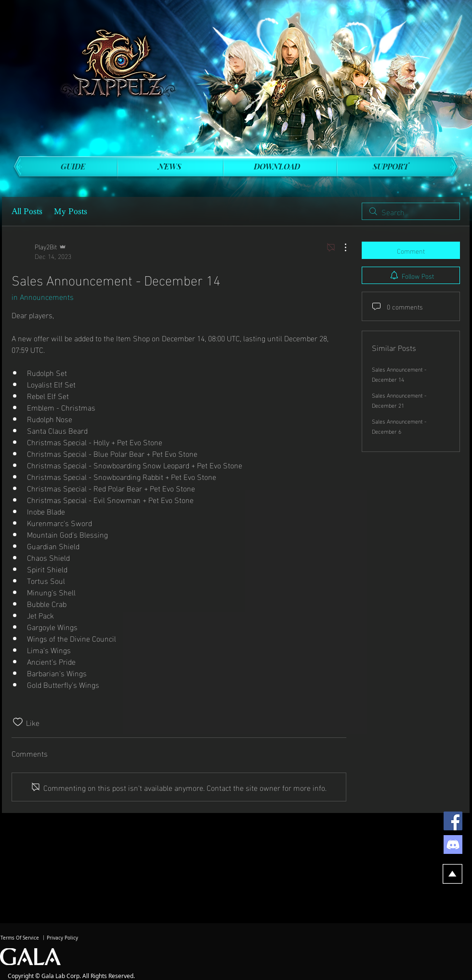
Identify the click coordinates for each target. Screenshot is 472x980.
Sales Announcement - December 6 (399, 426)
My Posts (71, 211)
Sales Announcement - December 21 (399, 400)
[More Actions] (341, 247)
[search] (411, 211)
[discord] (453, 845)
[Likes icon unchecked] (18, 722)
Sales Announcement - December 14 (399, 374)
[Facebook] (453, 821)
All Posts (27, 211)
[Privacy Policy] (62, 938)
